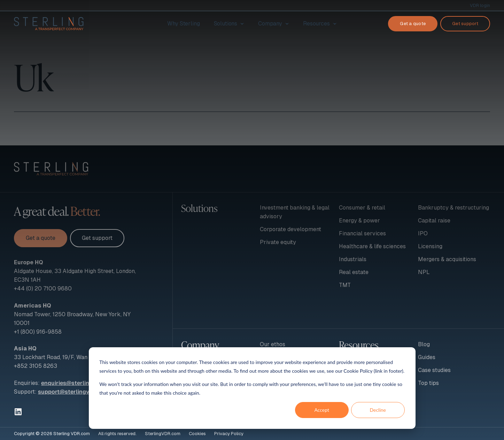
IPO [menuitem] (423, 233)
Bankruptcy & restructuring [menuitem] (453, 208)
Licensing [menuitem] (430, 246)
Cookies (197, 434)
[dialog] (252, 388)
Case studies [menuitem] (434, 370)
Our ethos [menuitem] (273, 344)
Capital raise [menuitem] (434, 221)
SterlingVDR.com (163, 434)
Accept (322, 410)
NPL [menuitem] (424, 272)
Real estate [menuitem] (354, 272)
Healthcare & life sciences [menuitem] (372, 246)
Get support (465, 24)
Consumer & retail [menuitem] (362, 208)
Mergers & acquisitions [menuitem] (447, 259)
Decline (378, 410)
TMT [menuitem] (345, 285)
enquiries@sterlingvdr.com (78, 383)
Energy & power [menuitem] (359, 221)
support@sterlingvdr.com (73, 392)
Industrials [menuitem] (353, 259)
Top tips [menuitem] (428, 383)
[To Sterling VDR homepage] (49, 24)
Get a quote (413, 24)
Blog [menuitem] (424, 344)
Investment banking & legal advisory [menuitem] (295, 212)
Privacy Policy (229, 434)
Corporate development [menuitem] (290, 229)
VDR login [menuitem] (480, 5)
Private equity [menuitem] (278, 242)
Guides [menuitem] (427, 357)
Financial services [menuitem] (362, 233)
